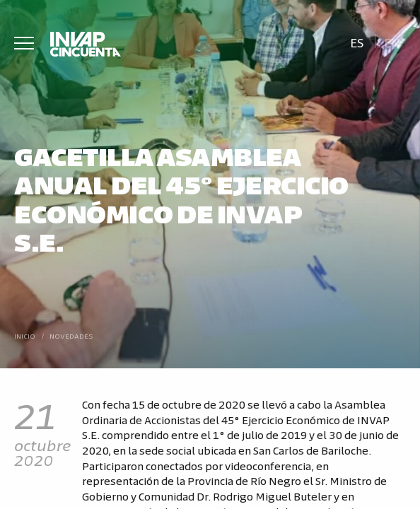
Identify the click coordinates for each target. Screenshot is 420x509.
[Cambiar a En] (392, 41)
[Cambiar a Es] (357, 41)
